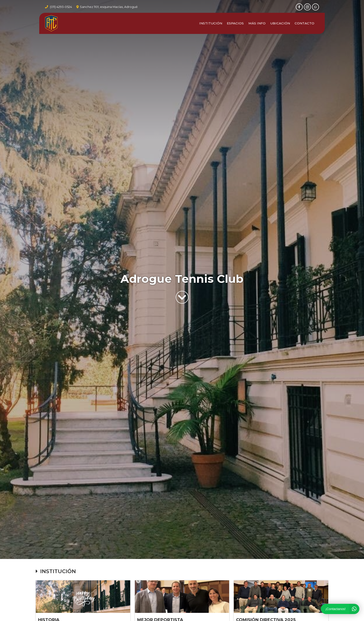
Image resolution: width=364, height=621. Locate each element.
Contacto (304, 24)
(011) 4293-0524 (61, 7)
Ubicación (280, 24)
